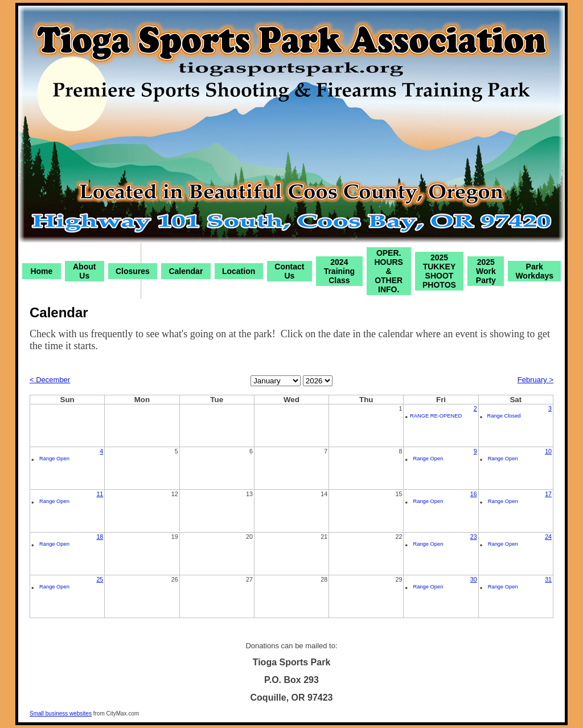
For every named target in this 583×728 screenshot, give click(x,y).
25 (100, 579)
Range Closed (504, 416)
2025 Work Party (486, 271)
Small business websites (61, 713)
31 (548, 579)
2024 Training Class (339, 271)
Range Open (54, 459)
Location (239, 271)
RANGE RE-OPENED (436, 416)
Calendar (186, 271)
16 (474, 494)
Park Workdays (534, 271)
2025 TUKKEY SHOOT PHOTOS (439, 271)
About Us (84, 271)
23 (474, 537)
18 (100, 537)
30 (474, 579)
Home (41, 271)
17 (548, 494)
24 (548, 537)
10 (548, 451)
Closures (133, 271)
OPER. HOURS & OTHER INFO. (389, 271)
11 (100, 494)
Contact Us (289, 271)
